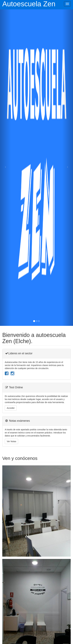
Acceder (11, 408)
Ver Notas (11, 441)
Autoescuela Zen (29, 4)
